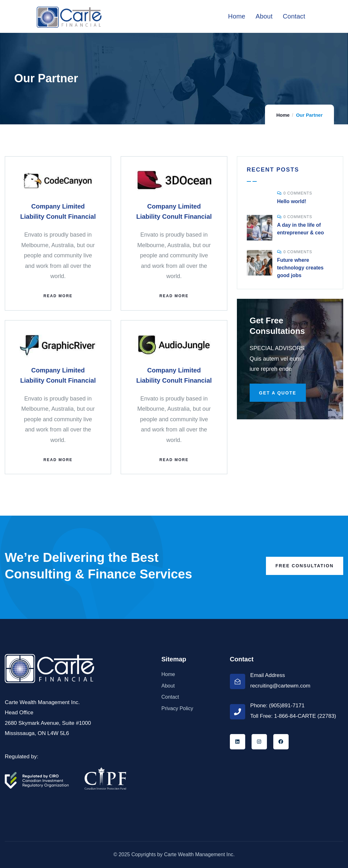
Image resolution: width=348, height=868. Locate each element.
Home (283, 115)
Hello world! (292, 201)
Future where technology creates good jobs (300, 268)
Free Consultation (304, 566)
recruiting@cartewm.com (280, 686)
